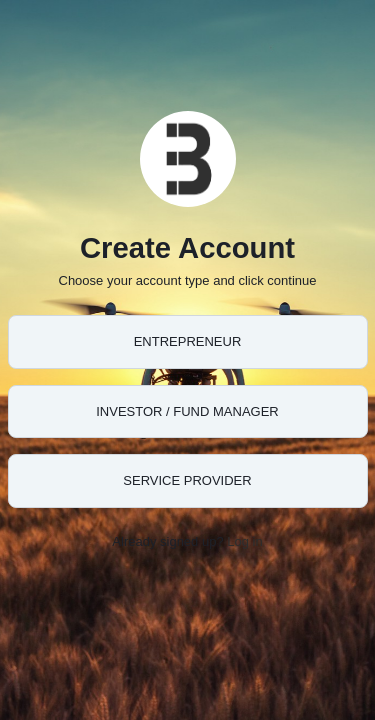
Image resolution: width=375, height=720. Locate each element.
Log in (244, 541)
